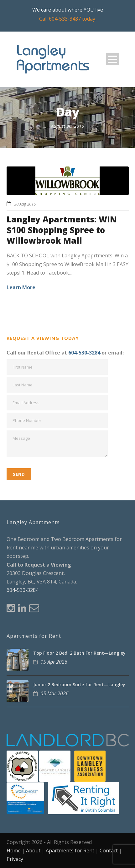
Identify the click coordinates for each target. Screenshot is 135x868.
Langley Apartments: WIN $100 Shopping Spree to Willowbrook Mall (62, 230)
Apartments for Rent (70, 851)
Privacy (15, 859)
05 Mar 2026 (55, 693)
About (33, 851)
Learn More (21, 287)
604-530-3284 (84, 353)
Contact (109, 851)
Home (14, 851)
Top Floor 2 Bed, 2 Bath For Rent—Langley (79, 653)
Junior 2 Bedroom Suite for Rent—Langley (79, 684)
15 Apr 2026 (54, 662)
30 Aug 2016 (25, 204)
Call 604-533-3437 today (67, 19)
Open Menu (113, 59)
